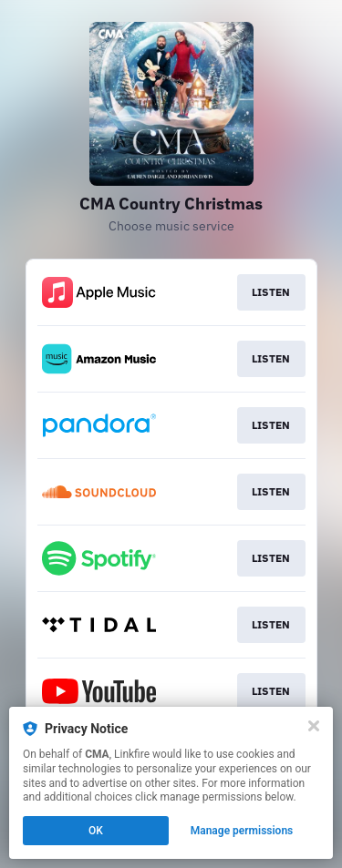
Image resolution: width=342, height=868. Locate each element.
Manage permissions (242, 831)
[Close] (314, 726)
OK (96, 831)
